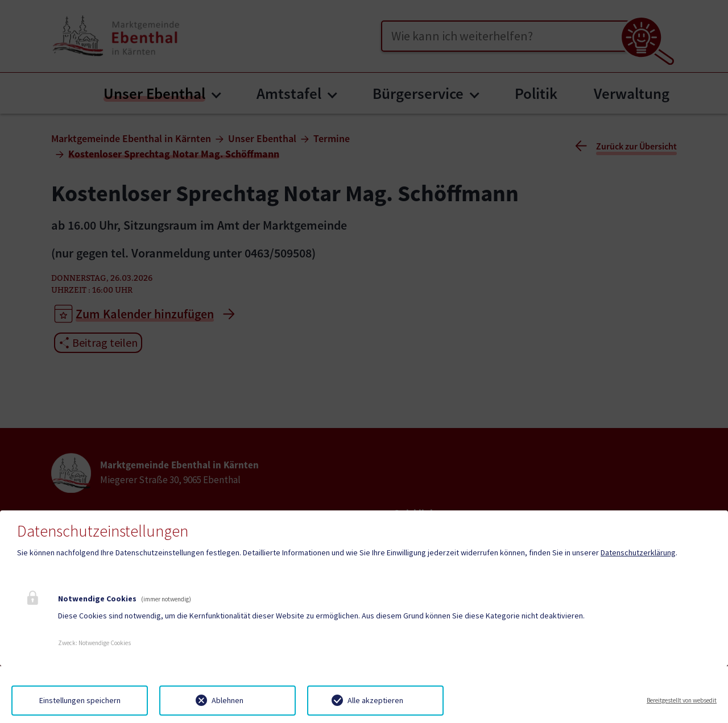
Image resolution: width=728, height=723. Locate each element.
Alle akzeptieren (375, 700)
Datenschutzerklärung (638, 552)
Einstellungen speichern (80, 700)
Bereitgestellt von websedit (682, 700)
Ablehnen (227, 700)
